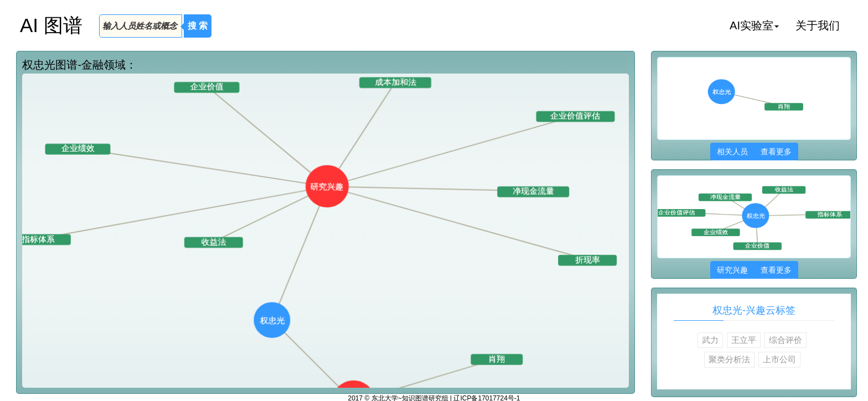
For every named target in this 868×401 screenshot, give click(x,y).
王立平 (744, 340)
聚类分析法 (729, 359)
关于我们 (818, 25)
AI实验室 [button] (754, 25)
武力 (710, 340)
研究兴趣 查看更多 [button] (754, 270)
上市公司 (779, 359)
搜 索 (198, 26)
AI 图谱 (51, 25)
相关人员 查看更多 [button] (754, 152)
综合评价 (786, 340)
